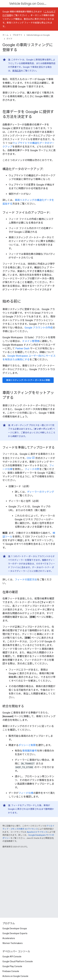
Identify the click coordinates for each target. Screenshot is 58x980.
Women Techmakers (13, 943)
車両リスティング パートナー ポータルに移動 (28, 380)
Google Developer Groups (15, 928)
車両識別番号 (30, 751)
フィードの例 (32, 469)
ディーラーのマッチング (41, 492)
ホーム (5, 35)
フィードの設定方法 (26, 580)
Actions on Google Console (15, 976)
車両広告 (17, 71)
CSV (29, 458)
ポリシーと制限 (27, 745)
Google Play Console (12, 966)
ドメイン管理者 (31, 341)
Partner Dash (22, 348)
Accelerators (9, 938)
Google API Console (12, 957)
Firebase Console (11, 971)
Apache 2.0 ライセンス (37, 832)
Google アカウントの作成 (39, 328)
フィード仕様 (26, 793)
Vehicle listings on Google (29, 4)
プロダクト (17, 35)
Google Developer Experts (15, 933)
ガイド (9, 39)
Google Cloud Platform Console (18, 961)
